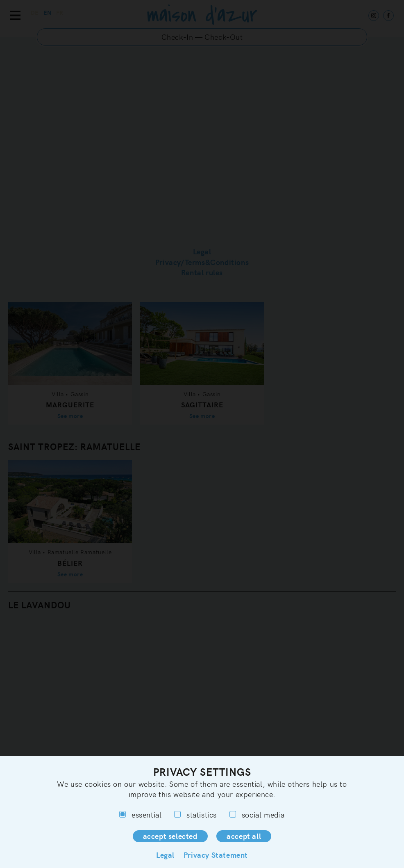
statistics (195, 814)
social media (257, 814)
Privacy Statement (216, 855)
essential (140, 814)
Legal (165, 855)
